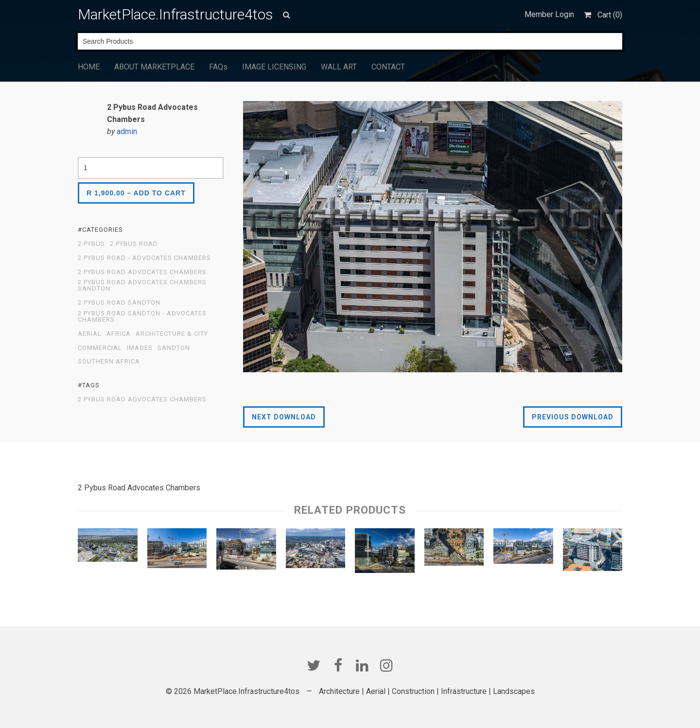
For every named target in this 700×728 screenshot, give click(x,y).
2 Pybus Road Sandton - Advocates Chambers (142, 317)
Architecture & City (172, 334)
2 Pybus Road (134, 244)
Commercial (100, 348)
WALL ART (339, 67)
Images (140, 348)
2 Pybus (91, 244)
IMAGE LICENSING (274, 67)
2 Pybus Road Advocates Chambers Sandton (142, 286)
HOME (89, 67)
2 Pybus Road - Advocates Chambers (144, 258)
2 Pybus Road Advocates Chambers (142, 272)
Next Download (284, 417)
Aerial (90, 334)
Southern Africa (109, 362)
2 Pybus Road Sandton (119, 303)
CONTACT (388, 67)
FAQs (218, 67)
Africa (119, 334)
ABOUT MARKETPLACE (154, 67)
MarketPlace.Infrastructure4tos (175, 14)
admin (127, 131)
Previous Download (573, 417)
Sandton (174, 348)
